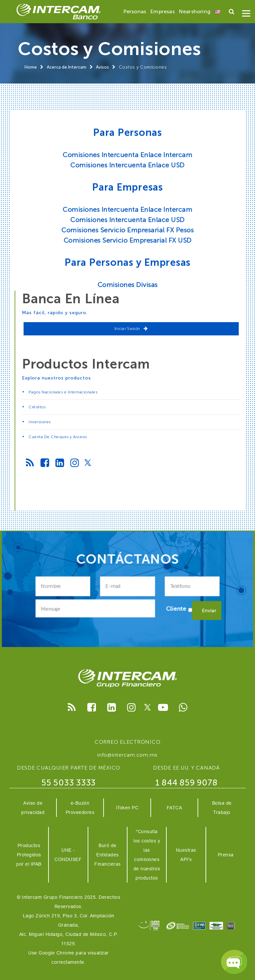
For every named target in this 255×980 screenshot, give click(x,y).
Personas (135, 11)
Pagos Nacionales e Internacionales (63, 392)
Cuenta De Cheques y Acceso (58, 437)
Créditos (37, 407)
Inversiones (40, 422)
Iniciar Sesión (131, 329)
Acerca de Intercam (67, 67)
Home (31, 67)
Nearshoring (195, 11)
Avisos (102, 67)
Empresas (162, 11)
